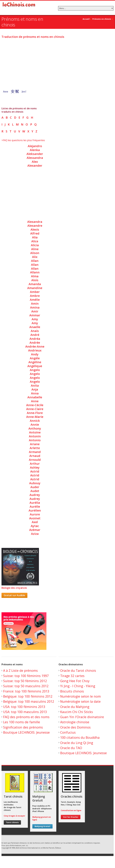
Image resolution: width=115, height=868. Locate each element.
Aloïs (35, 280)
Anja (35, 389)
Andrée (35, 343)
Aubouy (35, 483)
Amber (35, 292)
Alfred (35, 233)
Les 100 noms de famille (22, 722)
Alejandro (35, 146)
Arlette (35, 448)
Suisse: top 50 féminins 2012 (25, 681)
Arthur (35, 464)
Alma (35, 276)
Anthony (35, 428)
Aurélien (35, 510)
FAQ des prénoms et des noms (26, 717)
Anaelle (35, 327)
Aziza (35, 534)
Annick (35, 421)
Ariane (35, 444)
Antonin (35, 436)
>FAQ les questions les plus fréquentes (23, 140)
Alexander (35, 166)
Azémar (35, 530)
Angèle (35, 358)
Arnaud (35, 456)
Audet (35, 491)
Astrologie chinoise (75, 722)
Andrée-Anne (35, 346)
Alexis (35, 229)
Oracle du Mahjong (75, 707)
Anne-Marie (35, 417)
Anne (35, 401)
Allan (35, 261)
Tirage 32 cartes (72, 676)
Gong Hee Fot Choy (75, 681)
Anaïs (35, 331)
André (35, 335)
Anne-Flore (35, 413)
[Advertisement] (57, 62)
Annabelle (35, 397)
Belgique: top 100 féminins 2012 (28, 696)
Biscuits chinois (72, 691)
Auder (35, 487)
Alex (35, 162)
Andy (35, 354)
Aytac (35, 526)
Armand (35, 452)
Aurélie (35, 507)
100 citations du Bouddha (80, 737)
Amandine (35, 288)
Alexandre (35, 226)
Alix (35, 257)
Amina (35, 307)
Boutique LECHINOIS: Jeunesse (26, 732)
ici (27, 845)
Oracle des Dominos (75, 727)
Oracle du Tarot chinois (78, 670)
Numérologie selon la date (80, 701)
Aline (35, 249)
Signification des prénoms (23, 727)
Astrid (35, 471)
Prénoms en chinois (102, 19)
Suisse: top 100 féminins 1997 (26, 676)
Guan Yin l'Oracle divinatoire (82, 717)
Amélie (35, 300)
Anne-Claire (35, 409)
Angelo (35, 370)
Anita (35, 386)
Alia (35, 237)
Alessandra (35, 158)
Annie (35, 425)
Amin (35, 304)
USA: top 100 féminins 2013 (24, 707)
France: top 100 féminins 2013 (26, 691)
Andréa (35, 339)
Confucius (68, 732)
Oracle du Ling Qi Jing (77, 743)
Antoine (35, 432)
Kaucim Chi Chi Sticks (77, 712)
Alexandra (35, 222)
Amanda (35, 284)
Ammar (35, 315)
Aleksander (35, 154)
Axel (35, 522)
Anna (35, 393)
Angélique (35, 366)
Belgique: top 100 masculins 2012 (29, 701)
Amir (35, 311)
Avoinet (35, 518)
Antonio (35, 440)
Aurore (35, 514)
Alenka (35, 150)
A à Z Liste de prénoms (20, 670)
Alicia (35, 245)
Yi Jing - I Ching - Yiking (78, 686)
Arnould (35, 460)
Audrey (35, 495)
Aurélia (35, 503)
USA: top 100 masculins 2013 (25, 712)
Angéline (35, 362)
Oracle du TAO (71, 748)
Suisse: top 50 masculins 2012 (26, 686)
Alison (35, 253)
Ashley (35, 467)
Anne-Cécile (35, 405)
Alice (35, 241)
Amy (35, 319)
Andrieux (35, 350)
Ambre (35, 296)
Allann (35, 272)
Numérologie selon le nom (80, 696)
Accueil (86, 19)
